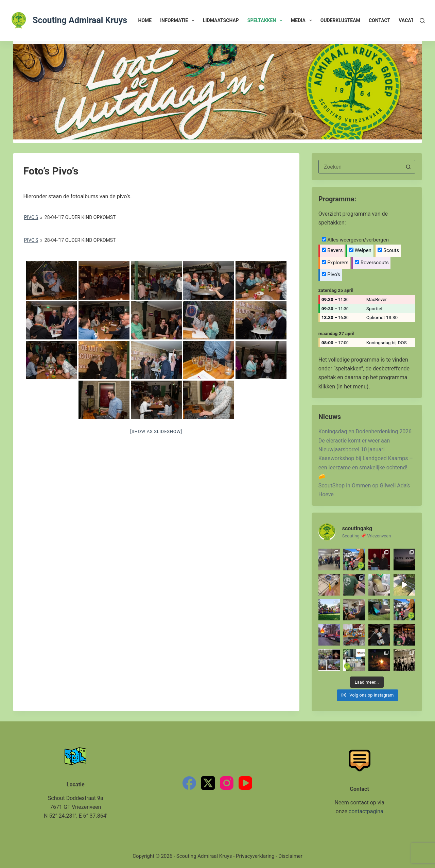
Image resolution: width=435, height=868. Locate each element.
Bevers (332, 250)
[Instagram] (227, 783)
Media (303, 20)
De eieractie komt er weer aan (354, 441)
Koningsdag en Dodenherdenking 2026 (365, 431)
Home (145, 20)
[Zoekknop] (408, 167)
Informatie (179, 20)
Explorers (335, 263)
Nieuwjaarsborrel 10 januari (352, 449)
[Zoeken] (422, 21)
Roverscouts (372, 263)
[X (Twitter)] (208, 783)
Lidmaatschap (221, 20)
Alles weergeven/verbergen (355, 240)
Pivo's (31, 217)
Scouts (388, 250)
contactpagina (366, 811)
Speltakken (266, 20)
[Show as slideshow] (156, 431)
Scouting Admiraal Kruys (80, 20)
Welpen (360, 250)
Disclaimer (290, 856)
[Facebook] (189, 783)
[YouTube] (245, 783)
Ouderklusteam (340, 20)
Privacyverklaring (255, 856)
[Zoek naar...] (360, 167)
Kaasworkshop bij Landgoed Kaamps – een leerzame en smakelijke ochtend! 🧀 (366, 467)
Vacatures (412, 20)
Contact (379, 20)
